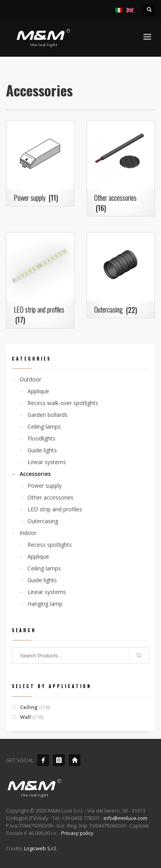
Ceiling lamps (44, 427)
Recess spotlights (50, 545)
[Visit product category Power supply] (40, 163)
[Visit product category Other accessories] (121, 168)
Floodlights (41, 438)
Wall (26, 717)
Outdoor (30, 379)
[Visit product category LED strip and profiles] (40, 280)
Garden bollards (48, 415)
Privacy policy (77, 833)
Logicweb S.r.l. (40, 848)
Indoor (28, 533)
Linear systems (47, 462)
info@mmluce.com (125, 818)
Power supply (45, 486)
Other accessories (50, 497)
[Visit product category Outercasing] (121, 275)
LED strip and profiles (55, 509)
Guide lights (42, 450)
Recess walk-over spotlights (63, 403)
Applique (38, 391)
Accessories (35, 474)
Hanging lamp (45, 604)
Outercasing (43, 521)
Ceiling (29, 707)
